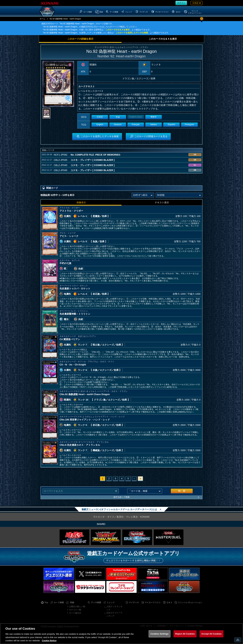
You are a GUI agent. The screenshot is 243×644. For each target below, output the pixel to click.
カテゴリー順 (75, 610)
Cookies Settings (160, 634)
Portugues (189, 125)
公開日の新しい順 (77, 607)
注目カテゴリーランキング (114, 614)
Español (172, 125)
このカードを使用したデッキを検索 (132, 33)
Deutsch (118, 125)
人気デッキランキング (114, 608)
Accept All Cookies (211, 634)
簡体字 (154, 117)
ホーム (42, 19)
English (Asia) (136, 117)
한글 (118, 117)
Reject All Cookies (185, 634)
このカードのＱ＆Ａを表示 (118, 30)
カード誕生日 (75, 613)
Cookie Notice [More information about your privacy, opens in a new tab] (49, 641)
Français (136, 125)
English (100, 125)
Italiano (154, 125)
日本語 (100, 117)
